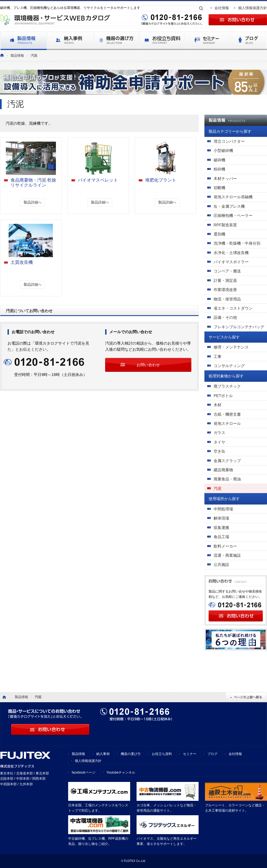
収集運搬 (221, 528)
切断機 (219, 188)
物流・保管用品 (227, 299)
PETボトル (223, 396)
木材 (217, 405)
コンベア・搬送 (227, 271)
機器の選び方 (131, 754)
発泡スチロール (227, 423)
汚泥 (217, 488)
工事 (217, 357)
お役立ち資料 (162, 754)
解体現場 (221, 518)
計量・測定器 (225, 280)
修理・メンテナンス (231, 347)
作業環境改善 (225, 290)
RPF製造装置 (225, 225)
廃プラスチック (227, 386)
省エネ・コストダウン (233, 308)
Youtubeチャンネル (121, 772)
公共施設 (221, 565)
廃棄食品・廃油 (227, 479)
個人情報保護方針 (253, 8)
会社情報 (222, 8)
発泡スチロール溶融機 (233, 197)
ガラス (219, 433)
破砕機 (219, 160)
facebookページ (84, 772)
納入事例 (103, 754)
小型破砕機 (223, 150)
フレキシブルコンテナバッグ (239, 327)
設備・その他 (225, 317)
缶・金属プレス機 (229, 206)
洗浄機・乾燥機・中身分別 (237, 243)
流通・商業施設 (227, 555)
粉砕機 (219, 169)
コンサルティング (229, 366)
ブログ (212, 754)
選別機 (219, 234)
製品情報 (17, 56)
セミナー (190, 754)
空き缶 (219, 451)
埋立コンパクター (229, 141)
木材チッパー (225, 179)
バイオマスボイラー (231, 262)
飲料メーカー (225, 546)
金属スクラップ (227, 461)
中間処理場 (223, 509)
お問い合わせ (148, 365)
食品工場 (221, 537)
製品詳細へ (33, 202)
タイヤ (219, 442)
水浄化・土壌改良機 (231, 253)
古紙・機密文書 (227, 414)
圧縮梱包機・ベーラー (233, 215)
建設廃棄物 (223, 470)
